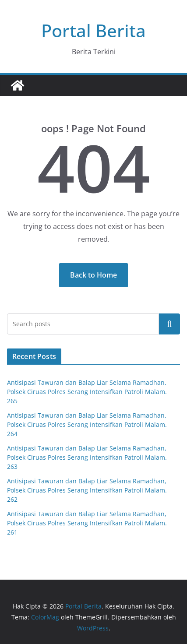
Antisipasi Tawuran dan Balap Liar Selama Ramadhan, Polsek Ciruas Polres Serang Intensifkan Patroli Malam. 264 (88, 424)
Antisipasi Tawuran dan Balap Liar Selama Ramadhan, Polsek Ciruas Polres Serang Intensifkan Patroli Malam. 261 (88, 523)
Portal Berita (93, 30)
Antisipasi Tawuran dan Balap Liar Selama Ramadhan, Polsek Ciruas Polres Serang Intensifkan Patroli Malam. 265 (88, 392)
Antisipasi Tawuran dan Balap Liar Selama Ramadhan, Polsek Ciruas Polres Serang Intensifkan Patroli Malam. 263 (88, 457)
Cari (169, 324)
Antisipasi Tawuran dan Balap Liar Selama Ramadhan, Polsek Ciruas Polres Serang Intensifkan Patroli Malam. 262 (88, 490)
